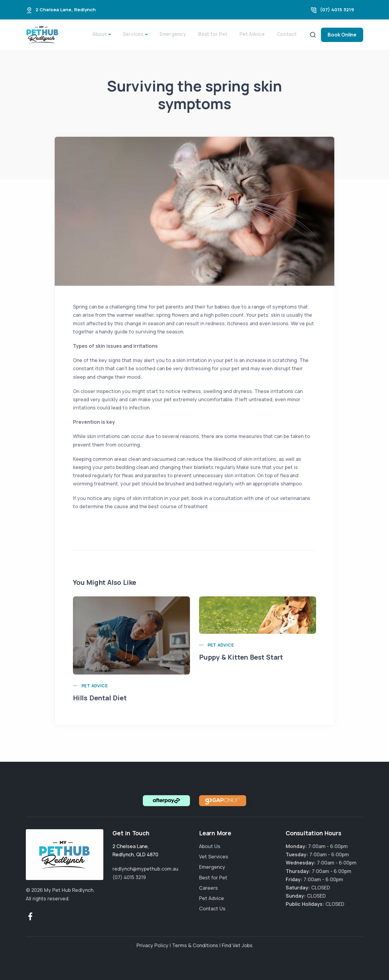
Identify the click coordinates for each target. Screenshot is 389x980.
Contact (287, 34)
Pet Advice (252, 34)
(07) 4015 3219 (337, 10)
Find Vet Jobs (237, 945)
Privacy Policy (152, 945)
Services (133, 34)
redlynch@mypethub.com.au (145, 869)
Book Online (342, 35)
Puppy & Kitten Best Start (241, 657)
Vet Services (214, 857)
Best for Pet (213, 34)
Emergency (173, 34)
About (100, 34)
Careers (208, 888)
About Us (210, 846)
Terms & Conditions (195, 945)
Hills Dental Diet (100, 698)
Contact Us (212, 909)
